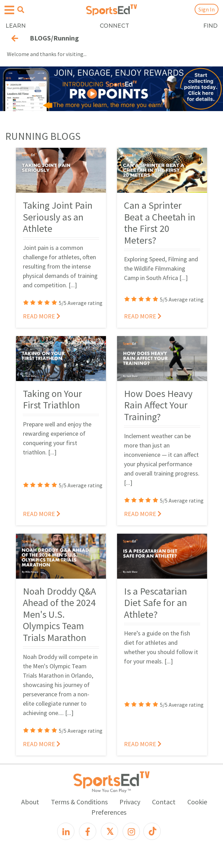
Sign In (207, 9)
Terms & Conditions (79, 802)
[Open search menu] (21, 10)
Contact (164, 802)
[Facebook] (88, 831)
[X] (109, 831)
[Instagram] (131, 831)
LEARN (16, 26)
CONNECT (114, 26)
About (30, 802)
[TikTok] (152, 831)
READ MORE (42, 316)
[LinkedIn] (66, 831)
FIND (210, 26)
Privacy (130, 802)
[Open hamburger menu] (9, 10)
